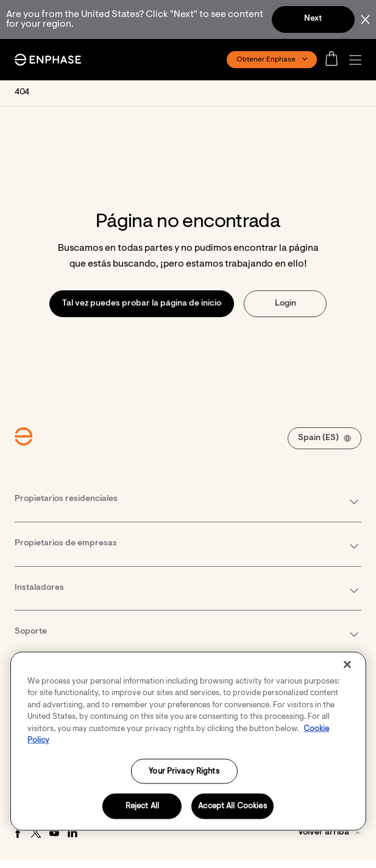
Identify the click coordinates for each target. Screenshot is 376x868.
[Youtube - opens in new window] (54, 833)
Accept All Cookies (232, 806)
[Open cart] (335, 60)
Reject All (142, 806)
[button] (358, 60)
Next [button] (313, 19)
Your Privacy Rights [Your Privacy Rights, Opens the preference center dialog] (184, 771)
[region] (188, 741)
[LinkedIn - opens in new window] (73, 833)
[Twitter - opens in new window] (36, 833)
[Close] (347, 664)
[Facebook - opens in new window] (18, 833)
